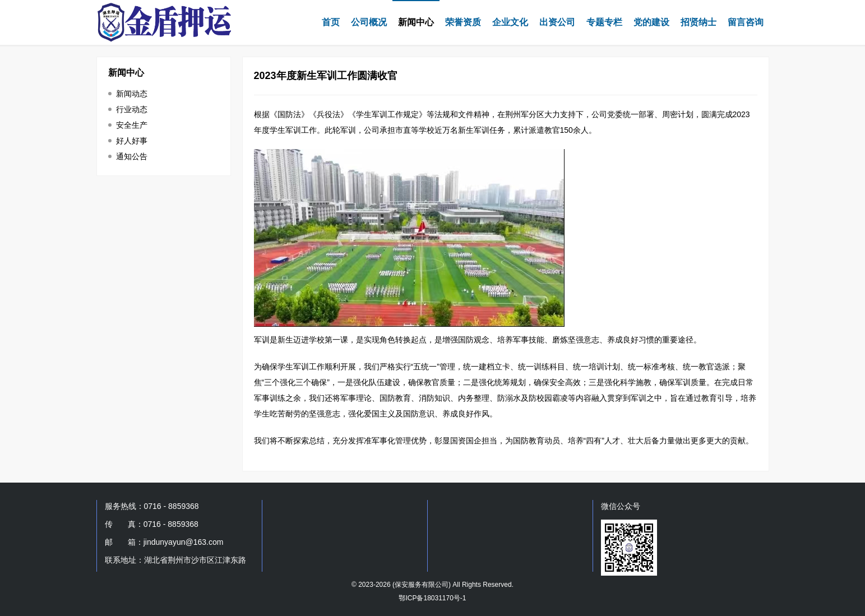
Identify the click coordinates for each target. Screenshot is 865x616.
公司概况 (369, 22)
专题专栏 (604, 22)
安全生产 (132, 125)
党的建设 (651, 22)
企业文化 (510, 22)
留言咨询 (746, 22)
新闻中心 (416, 22)
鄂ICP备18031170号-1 (432, 598)
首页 (331, 22)
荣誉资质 (463, 22)
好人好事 (132, 141)
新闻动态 (132, 94)
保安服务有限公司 (422, 585)
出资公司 (557, 22)
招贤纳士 (699, 22)
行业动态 (132, 109)
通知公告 (132, 156)
